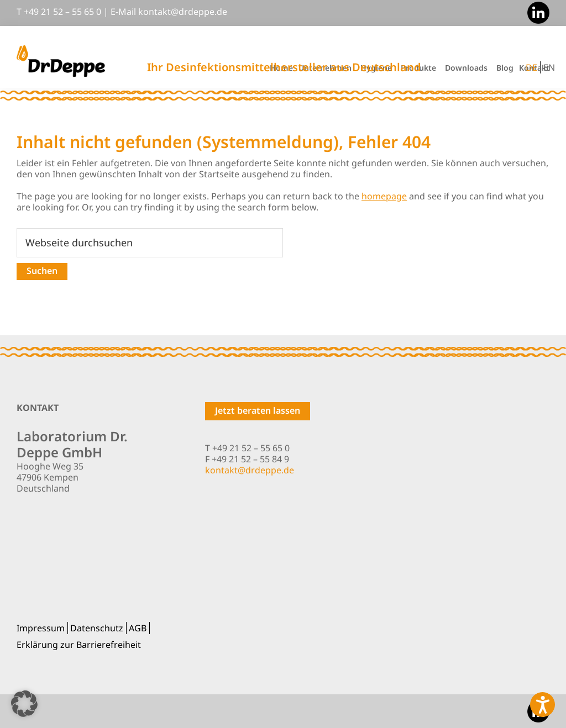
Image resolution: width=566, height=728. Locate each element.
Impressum (41, 628)
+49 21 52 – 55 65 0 (62, 12)
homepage (384, 196)
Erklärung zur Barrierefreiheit (79, 645)
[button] (24, 704)
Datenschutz (97, 628)
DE (531, 67)
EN (549, 67)
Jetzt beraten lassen (258, 410)
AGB (138, 628)
